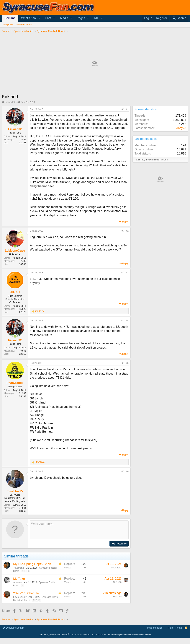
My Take (19, 633)
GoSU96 (117, 636)
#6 (127, 471)
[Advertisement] (65, 543)
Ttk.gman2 (18, 622)
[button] (39, 18)
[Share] (122, 109)
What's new (29, 18)
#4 (127, 321)
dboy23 (181, 128)
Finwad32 (10, 102)
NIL (96, 18)
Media (64, 18)
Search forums (24, 24)
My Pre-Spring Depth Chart (32, 618)
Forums (10, 18)
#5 (127, 363)
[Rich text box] (79, 584)
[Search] (179, 18)
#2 (127, 231)
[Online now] (15, 125)
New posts (8, 24)
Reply (125, 222)
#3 (127, 273)
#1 (127, 109)
